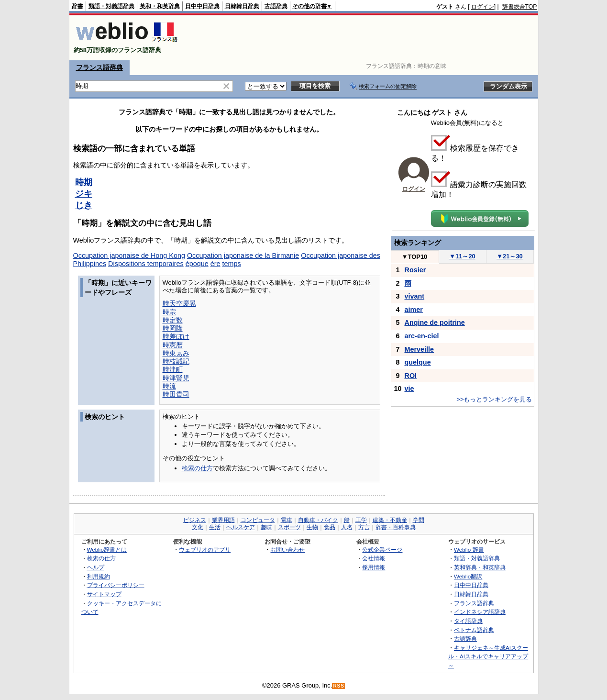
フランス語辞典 (99, 67)
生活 (215, 527)
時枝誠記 (176, 361)
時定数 (173, 320)
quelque (418, 362)
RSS (339, 686)
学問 (419, 520)
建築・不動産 (390, 520)
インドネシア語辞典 (480, 612)
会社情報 (374, 558)
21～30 (510, 256)
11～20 (462, 256)
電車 (287, 520)
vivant (415, 296)
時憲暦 (173, 345)
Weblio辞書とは (107, 550)
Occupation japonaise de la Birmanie (243, 256)
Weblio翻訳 (468, 576)
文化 (198, 527)
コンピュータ (258, 520)
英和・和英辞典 (160, 6)
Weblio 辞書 (469, 550)
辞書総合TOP (520, 7)
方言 (364, 527)
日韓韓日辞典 (242, 6)
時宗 (169, 312)
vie (409, 389)
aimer (414, 310)
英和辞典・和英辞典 (480, 567)
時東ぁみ (176, 353)
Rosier (415, 270)
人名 (347, 527)
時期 (84, 182)
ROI (411, 376)
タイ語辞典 (468, 621)
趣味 (266, 527)
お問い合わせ (287, 550)
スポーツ (289, 527)
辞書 (77, 6)
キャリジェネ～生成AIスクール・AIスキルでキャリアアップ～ (488, 656)
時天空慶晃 (179, 303)
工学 (361, 520)
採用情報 (374, 567)
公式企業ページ (382, 550)
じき (84, 205)
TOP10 (415, 257)
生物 (312, 527)
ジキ (84, 194)
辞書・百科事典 (396, 527)
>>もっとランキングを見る (494, 399)
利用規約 (99, 576)
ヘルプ (96, 567)
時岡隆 (173, 328)
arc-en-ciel (422, 336)
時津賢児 (176, 378)
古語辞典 (276, 6)
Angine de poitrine (435, 322)
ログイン (483, 7)
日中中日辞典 (202, 6)
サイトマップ (104, 594)
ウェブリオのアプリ (205, 550)
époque (197, 264)
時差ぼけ (176, 336)
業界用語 (223, 520)
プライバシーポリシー (116, 585)
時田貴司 (176, 394)
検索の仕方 (197, 468)
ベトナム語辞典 (474, 630)
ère (215, 264)
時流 (169, 386)
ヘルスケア (241, 527)
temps (232, 264)
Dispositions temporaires (146, 264)
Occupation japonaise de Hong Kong (129, 256)
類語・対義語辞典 (111, 6)
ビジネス (195, 520)
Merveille (419, 349)
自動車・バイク (318, 520)
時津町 (173, 369)
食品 (330, 527)
